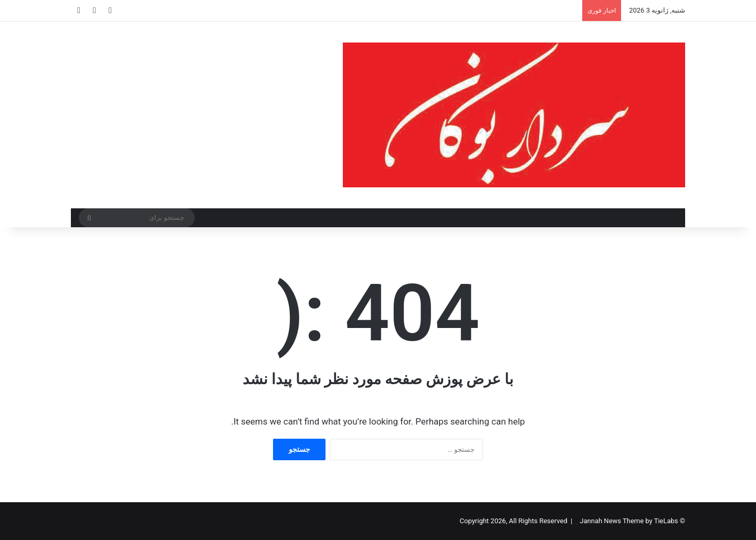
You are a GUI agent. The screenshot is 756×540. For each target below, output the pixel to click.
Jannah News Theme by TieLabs (629, 521)
